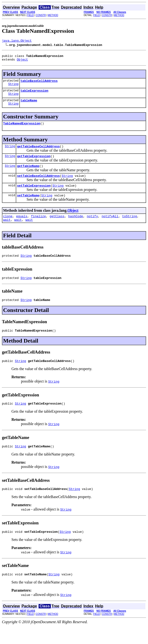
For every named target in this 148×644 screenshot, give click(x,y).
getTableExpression (34, 162)
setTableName (28, 205)
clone (8, 226)
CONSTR (41, 15)
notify (92, 226)
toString (129, 226)
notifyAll (110, 226)
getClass (57, 226)
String (13, 87)
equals (22, 226)
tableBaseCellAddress (39, 83)
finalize (38, 226)
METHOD (53, 15)
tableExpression (34, 94)
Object (22, 61)
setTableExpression (34, 194)
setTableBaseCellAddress (38, 183)
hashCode (76, 226)
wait (7, 230)
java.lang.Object (17, 41)
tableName (29, 105)
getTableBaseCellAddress (38, 152)
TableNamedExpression (22, 128)
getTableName (28, 173)
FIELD (31, 15)
